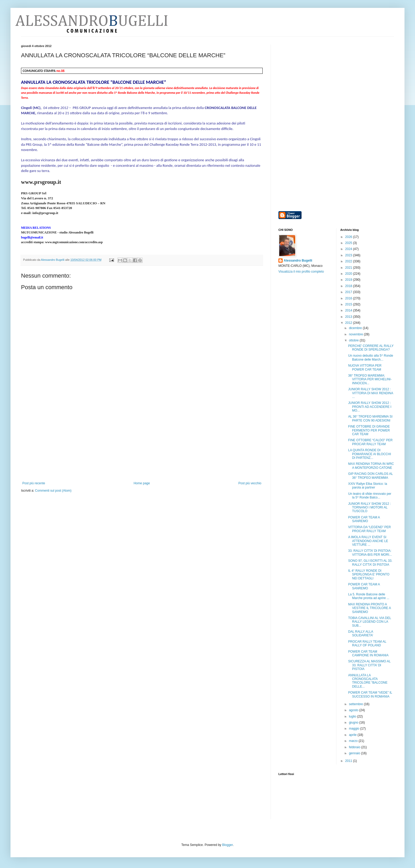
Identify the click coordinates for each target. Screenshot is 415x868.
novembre (356, 334)
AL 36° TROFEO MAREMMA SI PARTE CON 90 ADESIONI (370, 418)
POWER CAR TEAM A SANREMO (364, 519)
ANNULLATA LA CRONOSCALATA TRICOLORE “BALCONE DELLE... (368, 681)
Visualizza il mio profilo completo (301, 272)
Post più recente (34, 483)
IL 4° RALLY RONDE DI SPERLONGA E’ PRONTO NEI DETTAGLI (369, 575)
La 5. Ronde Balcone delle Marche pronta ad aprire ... (369, 596)
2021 (349, 268)
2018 (349, 286)
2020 (349, 274)
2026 (349, 237)
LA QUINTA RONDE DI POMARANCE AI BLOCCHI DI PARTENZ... (369, 454)
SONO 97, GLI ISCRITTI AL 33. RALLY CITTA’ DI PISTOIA (370, 563)
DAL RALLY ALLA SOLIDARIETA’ (360, 633)
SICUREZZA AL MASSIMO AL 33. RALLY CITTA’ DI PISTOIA (369, 665)
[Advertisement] (142, 442)
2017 (349, 292)
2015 (349, 304)
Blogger (228, 845)
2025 (349, 243)
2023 (349, 255)
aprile (353, 735)
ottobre (354, 340)
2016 (349, 298)
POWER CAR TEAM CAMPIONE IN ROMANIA (368, 653)
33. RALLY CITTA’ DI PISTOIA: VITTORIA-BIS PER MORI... (370, 553)
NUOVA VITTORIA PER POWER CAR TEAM (365, 367)
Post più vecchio (250, 483)
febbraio (355, 747)
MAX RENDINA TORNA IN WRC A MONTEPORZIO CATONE (371, 466)
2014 (349, 310)
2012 (349, 323)
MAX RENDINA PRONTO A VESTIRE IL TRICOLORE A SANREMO (369, 608)
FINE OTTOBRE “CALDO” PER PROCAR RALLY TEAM (370, 442)
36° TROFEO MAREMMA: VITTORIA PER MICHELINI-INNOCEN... (370, 379)
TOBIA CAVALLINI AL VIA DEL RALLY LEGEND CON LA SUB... (369, 622)
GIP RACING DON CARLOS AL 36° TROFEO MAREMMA (370, 476)
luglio (353, 716)
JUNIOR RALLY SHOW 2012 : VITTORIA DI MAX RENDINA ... (370, 393)
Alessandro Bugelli (298, 261)
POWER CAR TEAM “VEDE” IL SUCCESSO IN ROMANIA (370, 694)
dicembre (356, 328)
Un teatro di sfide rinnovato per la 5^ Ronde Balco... (370, 496)
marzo (354, 741)
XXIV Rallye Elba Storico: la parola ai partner (367, 486)
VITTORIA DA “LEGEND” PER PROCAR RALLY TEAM (369, 529)
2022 (349, 261)
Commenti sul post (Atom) (53, 491)
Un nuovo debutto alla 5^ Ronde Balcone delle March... (370, 357)
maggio (354, 729)
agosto (354, 710)
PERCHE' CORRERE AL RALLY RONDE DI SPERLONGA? (371, 348)
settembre (356, 704)
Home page (142, 483)
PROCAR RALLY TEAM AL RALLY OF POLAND (367, 643)
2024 (349, 249)
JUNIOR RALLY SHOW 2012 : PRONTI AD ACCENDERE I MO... (370, 407)
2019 (349, 280)
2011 (349, 761)
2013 (349, 317)
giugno (354, 723)
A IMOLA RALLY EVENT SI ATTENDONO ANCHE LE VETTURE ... (368, 541)
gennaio (355, 753)
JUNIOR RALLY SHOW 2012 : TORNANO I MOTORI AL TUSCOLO (369, 508)
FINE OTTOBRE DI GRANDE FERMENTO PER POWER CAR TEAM (369, 430)
